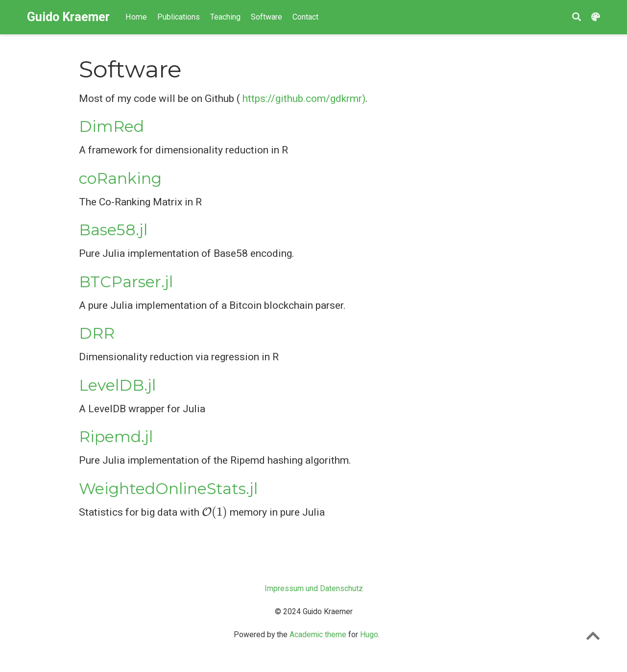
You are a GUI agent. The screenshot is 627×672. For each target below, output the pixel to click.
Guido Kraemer (68, 17)
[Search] (577, 17)
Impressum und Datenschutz (314, 588)
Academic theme (318, 635)
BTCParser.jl (126, 282)
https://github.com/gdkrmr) (304, 99)
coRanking (120, 178)
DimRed (111, 126)
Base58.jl (113, 230)
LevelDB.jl (117, 385)
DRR (97, 333)
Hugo (369, 635)
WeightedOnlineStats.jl (168, 489)
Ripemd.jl (116, 437)
